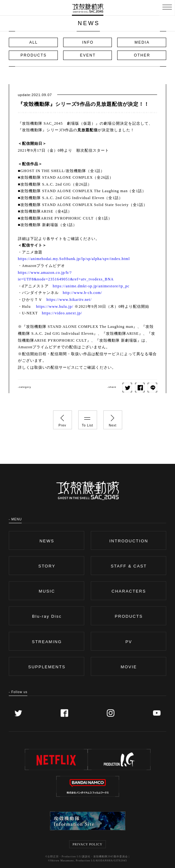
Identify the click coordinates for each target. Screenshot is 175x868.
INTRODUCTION (129, 541)
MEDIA (142, 42)
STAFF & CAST (129, 566)
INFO (88, 42)
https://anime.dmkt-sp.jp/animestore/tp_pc (91, 286)
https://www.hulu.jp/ (55, 307)
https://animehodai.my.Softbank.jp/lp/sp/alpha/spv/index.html (74, 259)
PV (129, 642)
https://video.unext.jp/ (62, 313)
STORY (47, 566)
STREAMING (47, 642)
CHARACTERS (129, 591)
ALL (33, 42)
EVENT (88, 55)
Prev (63, 419)
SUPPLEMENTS (47, 667)
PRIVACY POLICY (87, 844)
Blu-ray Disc (47, 616)
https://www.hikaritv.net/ (69, 300)
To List (88, 419)
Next (113, 419)
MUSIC (47, 591)
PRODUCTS (33, 55)
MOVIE (129, 667)
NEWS (47, 541)
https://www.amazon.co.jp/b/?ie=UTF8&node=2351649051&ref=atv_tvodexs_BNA (66, 276)
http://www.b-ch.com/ (82, 293)
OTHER (142, 55)
